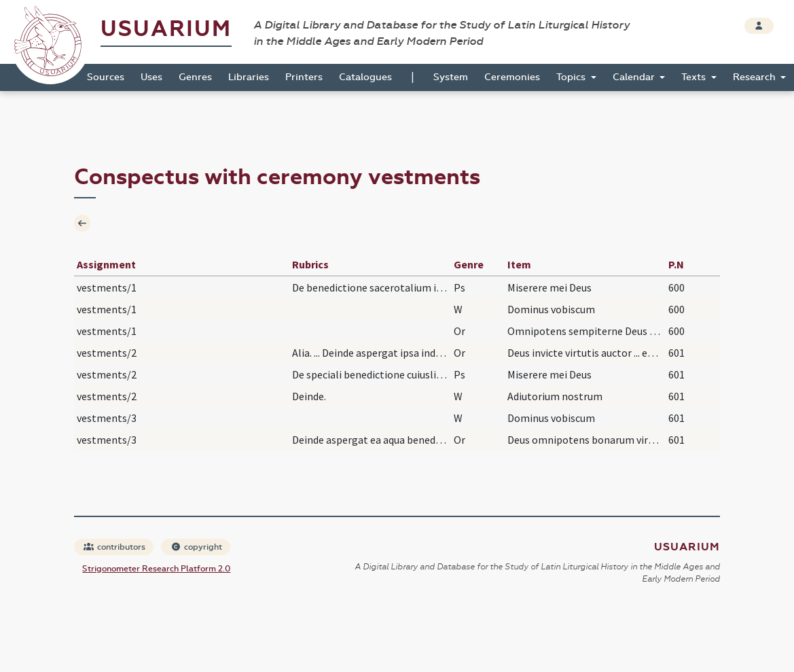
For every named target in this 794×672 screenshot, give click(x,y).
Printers (304, 77)
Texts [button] (695, 77)
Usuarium (166, 29)
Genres (195, 77)
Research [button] (756, 77)
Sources (106, 77)
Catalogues (365, 77)
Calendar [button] (635, 77)
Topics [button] (572, 77)
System (451, 77)
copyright (196, 547)
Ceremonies (512, 77)
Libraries (249, 77)
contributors (114, 547)
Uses (151, 77)
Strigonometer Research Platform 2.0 (156, 569)
